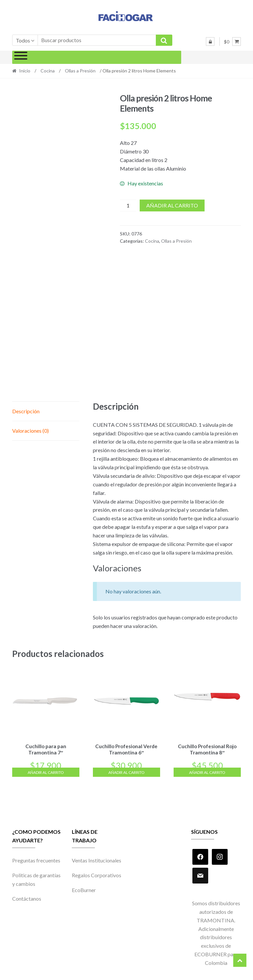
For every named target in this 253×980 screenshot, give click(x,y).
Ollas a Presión (80, 71)
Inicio (25, 71)
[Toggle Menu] (21, 57)
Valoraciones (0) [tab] (30, 431)
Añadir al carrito (172, 205)
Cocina (48, 71)
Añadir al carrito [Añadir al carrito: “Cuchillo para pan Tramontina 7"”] (46, 771)
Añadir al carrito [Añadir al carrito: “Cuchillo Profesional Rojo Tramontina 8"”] (207, 771)
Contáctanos (27, 898)
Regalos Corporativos (97, 874)
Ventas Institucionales (97, 859)
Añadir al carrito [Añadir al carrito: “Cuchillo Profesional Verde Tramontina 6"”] (126, 771)
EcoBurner (84, 889)
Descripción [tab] (26, 411)
